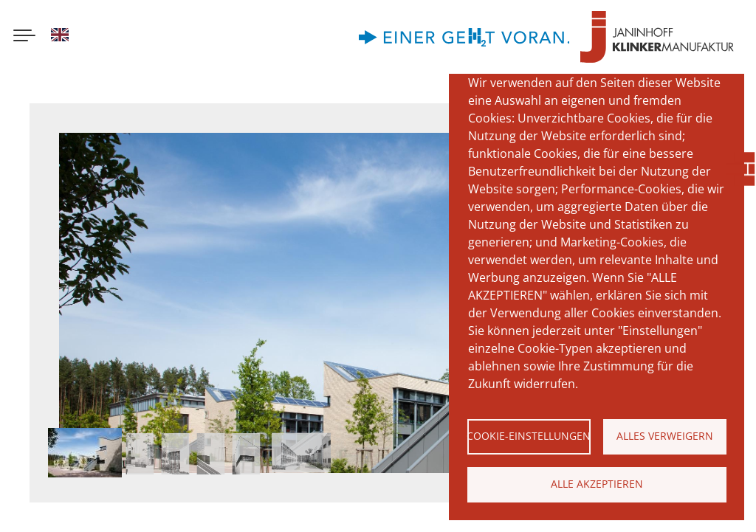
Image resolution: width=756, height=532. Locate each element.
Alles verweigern (665, 436)
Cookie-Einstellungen (529, 436)
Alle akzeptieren (597, 484)
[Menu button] (24, 37)
